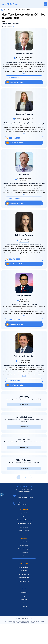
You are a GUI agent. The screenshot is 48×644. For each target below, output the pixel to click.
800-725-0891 (13, 380)
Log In (24, 516)
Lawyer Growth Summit (24, 523)
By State (24, 571)
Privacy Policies (31, 622)
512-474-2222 (13, 320)
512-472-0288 (13, 259)
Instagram (24, 596)
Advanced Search (24, 567)
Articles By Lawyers (24, 549)
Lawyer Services (24, 513)
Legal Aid (24, 542)
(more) (24, 73)
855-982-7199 (13, 138)
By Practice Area (24, 574)
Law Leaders (24, 527)
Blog (24, 556)
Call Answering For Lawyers (24, 520)
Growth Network (24, 531)
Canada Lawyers (24, 581)
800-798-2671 (13, 77)
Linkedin (24, 592)
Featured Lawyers (24, 578)
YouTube (24, 606)
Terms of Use (37, 621)
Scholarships (24, 552)
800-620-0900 (22, 505)
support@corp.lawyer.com (25, 498)
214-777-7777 (13, 199)
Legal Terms (24, 545)
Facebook (24, 599)
